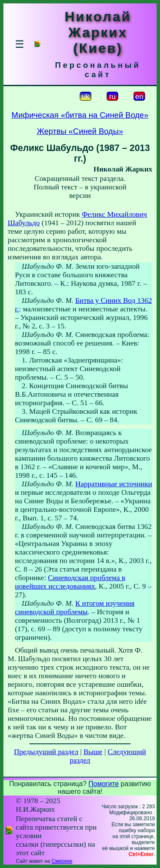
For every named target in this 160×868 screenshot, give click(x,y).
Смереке (62, 861)
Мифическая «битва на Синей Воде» (80, 115)
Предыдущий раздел (46, 752)
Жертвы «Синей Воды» (80, 131)
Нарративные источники (113, 484)
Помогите (103, 784)
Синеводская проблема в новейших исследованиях (70, 582)
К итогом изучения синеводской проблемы (75, 608)
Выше (93, 752)
